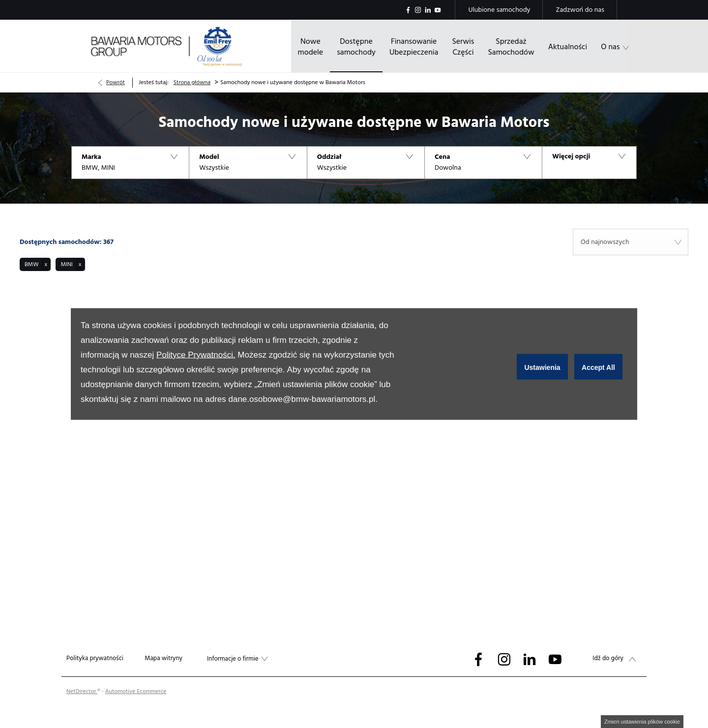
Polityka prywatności (95, 658)
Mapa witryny (163, 658)
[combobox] (631, 242)
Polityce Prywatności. (196, 355)
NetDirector (82, 691)
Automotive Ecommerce (136, 691)
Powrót (116, 82)
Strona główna (192, 82)
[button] (130, 163)
